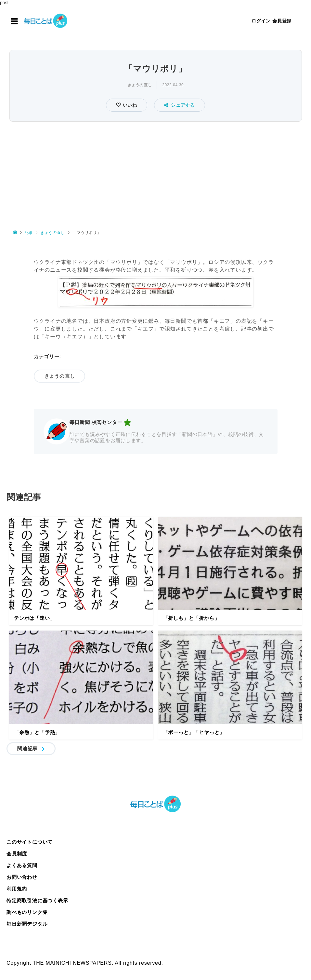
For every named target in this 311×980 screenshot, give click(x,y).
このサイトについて (30, 842)
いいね (129, 105)
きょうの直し (140, 85)
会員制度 (17, 854)
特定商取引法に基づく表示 (37, 900)
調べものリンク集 (27, 912)
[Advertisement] (155, 172)
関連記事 (27, 749)
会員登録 (282, 21)
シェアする (180, 105)
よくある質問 (22, 865)
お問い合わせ (22, 877)
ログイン (261, 21)
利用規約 (17, 889)
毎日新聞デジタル (27, 924)
